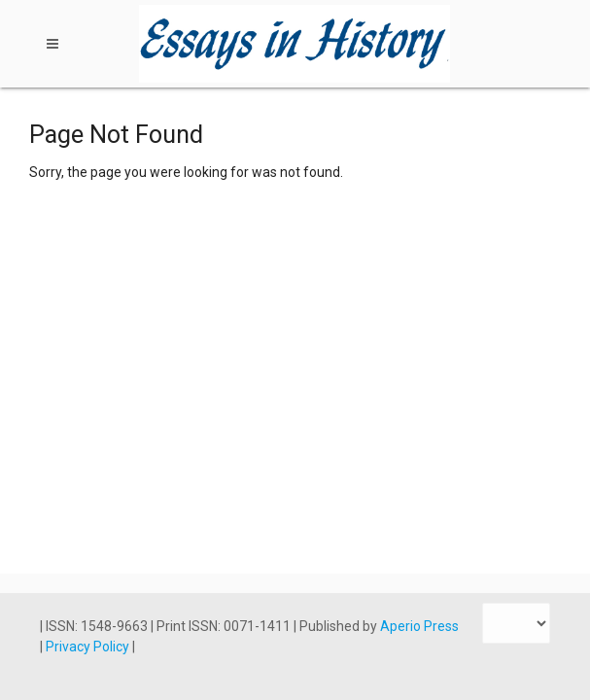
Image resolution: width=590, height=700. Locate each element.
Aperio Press (419, 626)
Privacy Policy (89, 647)
